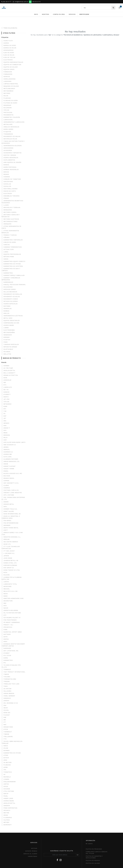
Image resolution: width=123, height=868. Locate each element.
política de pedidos (93, 844)
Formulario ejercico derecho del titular (97, 836)
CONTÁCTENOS (33, 840)
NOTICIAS (34, 832)
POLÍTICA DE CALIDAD (93, 847)
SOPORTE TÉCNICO (31, 834)
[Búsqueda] (113, 8)
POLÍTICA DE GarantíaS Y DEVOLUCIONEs (94, 840)
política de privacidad (94, 832)
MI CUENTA (89, 827)
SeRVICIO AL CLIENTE (30, 837)
